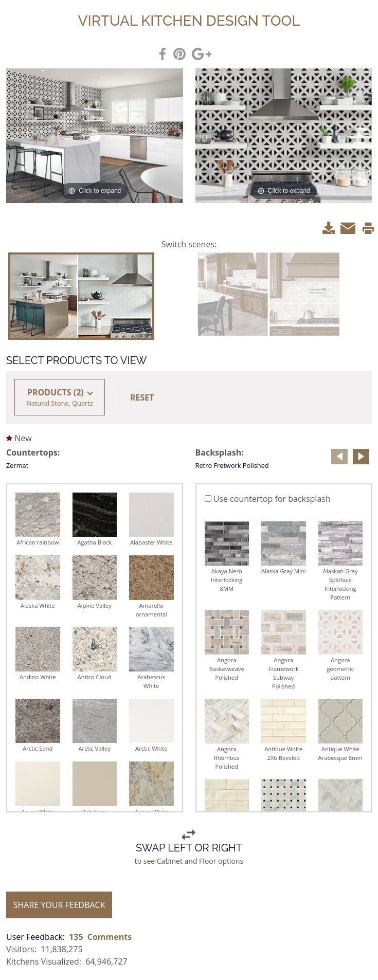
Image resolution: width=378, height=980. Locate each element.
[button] (143, 397)
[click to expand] (95, 136)
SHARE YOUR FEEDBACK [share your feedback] (59, 905)
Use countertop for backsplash (268, 499)
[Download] (329, 227)
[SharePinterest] (179, 53)
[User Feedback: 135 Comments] (69, 937)
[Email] (348, 227)
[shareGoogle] (202, 53)
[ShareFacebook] (163, 53)
